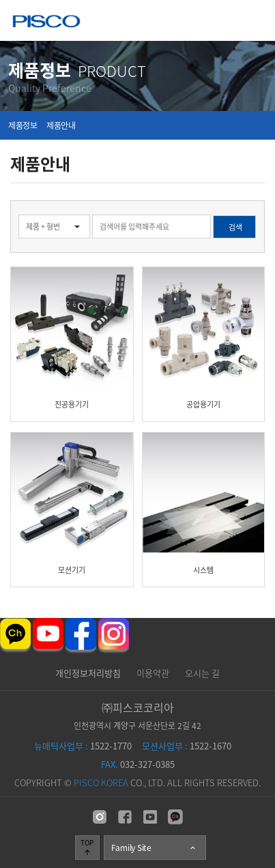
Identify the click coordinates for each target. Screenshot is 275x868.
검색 (0, 201)
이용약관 (153, 673)
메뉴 (255, 20)
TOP (87, 847)
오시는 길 (202, 673)
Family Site (154, 848)
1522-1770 (83, 746)
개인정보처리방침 (88, 673)
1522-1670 (187, 746)
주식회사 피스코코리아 (46, 23)
